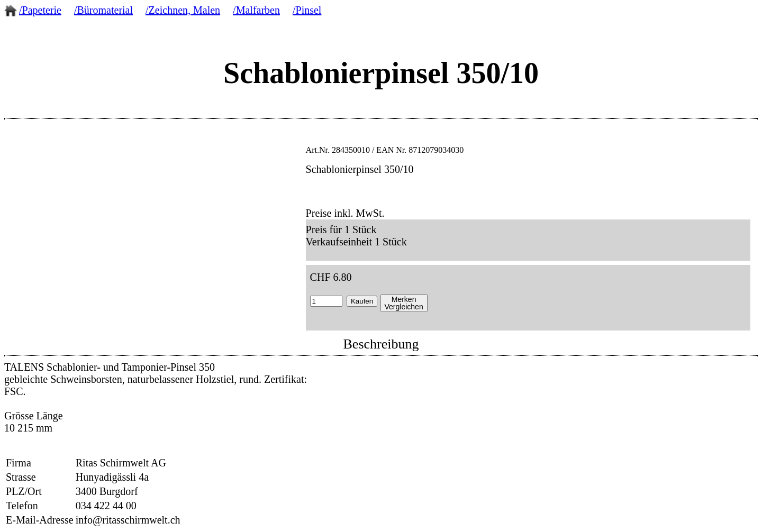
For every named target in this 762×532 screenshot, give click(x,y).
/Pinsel (307, 10)
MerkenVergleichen (404, 303)
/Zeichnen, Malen (183, 10)
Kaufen (362, 301)
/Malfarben (256, 10)
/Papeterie (40, 10)
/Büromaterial (103, 10)
